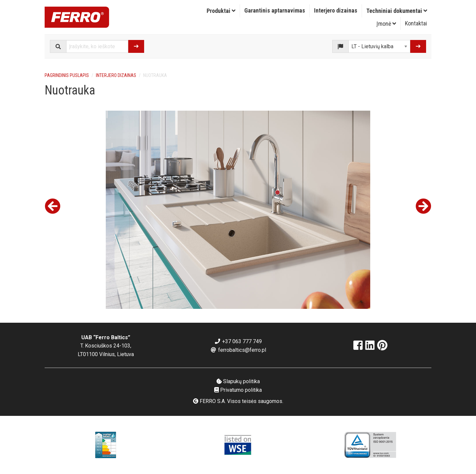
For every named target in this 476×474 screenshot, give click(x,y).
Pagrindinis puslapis (67, 75)
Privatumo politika (238, 390)
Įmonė (386, 24)
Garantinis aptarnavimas (275, 10)
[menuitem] (221, 11)
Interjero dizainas (336, 10)
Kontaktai (416, 23)
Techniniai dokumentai (397, 11)
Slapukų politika (238, 381)
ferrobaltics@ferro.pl (238, 350)
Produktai (221, 11)
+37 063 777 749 (238, 341)
